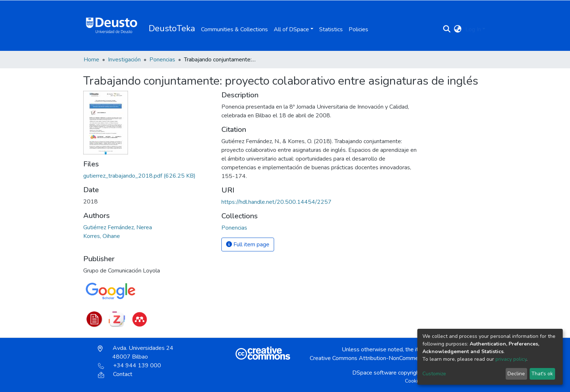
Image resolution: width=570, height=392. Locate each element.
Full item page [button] (248, 245)
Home (91, 60)
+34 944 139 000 (129, 365)
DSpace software (374, 373)
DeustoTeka (172, 28)
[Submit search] (447, 29)
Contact (115, 374)
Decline (516, 374)
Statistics (331, 29)
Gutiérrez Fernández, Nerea (118, 227)
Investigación (124, 60)
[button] (458, 29)
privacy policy (511, 359)
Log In (473, 29)
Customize (434, 374)
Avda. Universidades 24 (136, 352)
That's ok (542, 374)
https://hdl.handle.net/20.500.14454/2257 (276, 202)
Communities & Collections (234, 29)
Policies (358, 29)
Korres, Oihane (102, 236)
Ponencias (162, 60)
